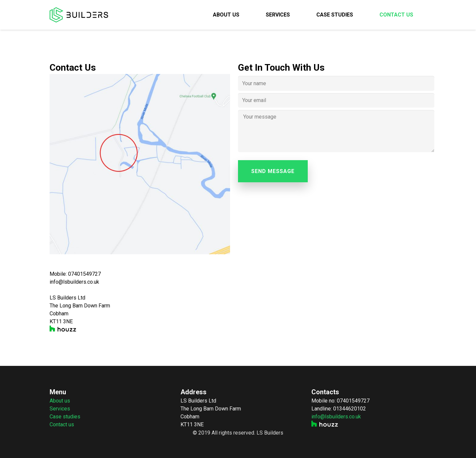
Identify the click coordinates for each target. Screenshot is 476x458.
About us (60, 401)
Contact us (62, 424)
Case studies (65, 417)
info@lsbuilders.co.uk (336, 417)
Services (60, 409)
